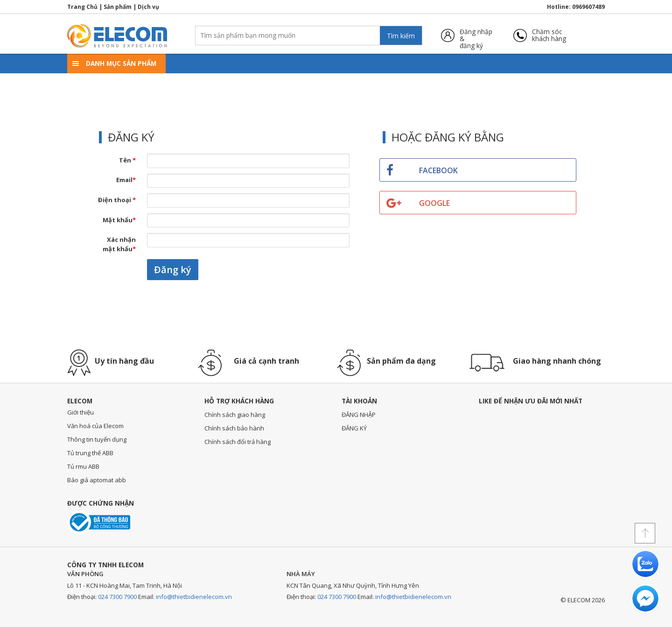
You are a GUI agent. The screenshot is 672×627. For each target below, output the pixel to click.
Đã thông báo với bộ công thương (99, 522)
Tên (127, 160)
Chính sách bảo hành (234, 428)
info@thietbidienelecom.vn (194, 597)
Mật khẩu (119, 220)
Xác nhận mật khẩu (119, 244)
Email (126, 180)
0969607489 (588, 7)
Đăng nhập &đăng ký (476, 35)
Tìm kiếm (401, 36)
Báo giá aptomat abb (97, 480)
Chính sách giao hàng (235, 415)
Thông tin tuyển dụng (97, 439)
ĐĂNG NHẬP (359, 415)
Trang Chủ (82, 7)
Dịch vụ (148, 7)
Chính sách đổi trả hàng (238, 442)
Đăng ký (173, 270)
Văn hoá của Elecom (95, 426)
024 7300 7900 (117, 597)
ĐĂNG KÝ (354, 428)
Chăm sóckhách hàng (549, 35)
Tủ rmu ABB (83, 466)
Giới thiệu (80, 412)
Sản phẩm (118, 7)
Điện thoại (117, 200)
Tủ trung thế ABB (90, 453)
